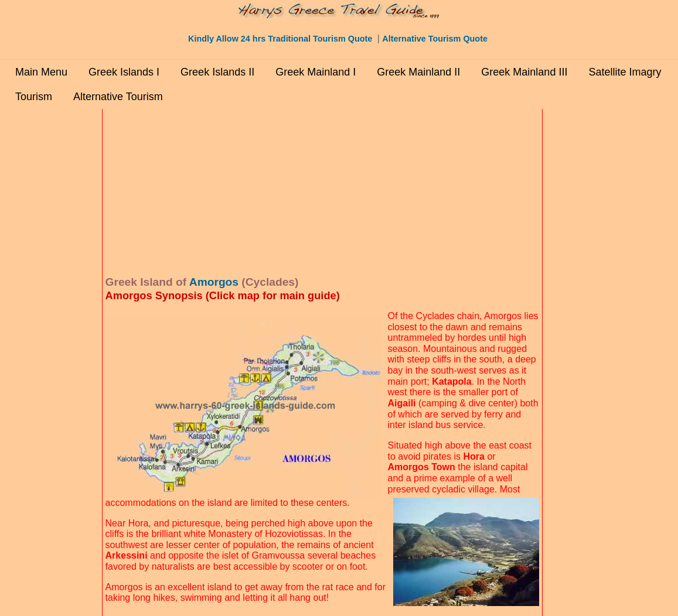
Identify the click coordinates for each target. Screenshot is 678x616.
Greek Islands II (217, 72)
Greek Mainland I (316, 72)
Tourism (34, 97)
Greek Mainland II (418, 72)
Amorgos (214, 282)
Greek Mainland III (524, 72)
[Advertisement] (51, 288)
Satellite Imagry (625, 72)
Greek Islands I (124, 72)
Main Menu (41, 72)
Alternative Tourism (118, 97)
